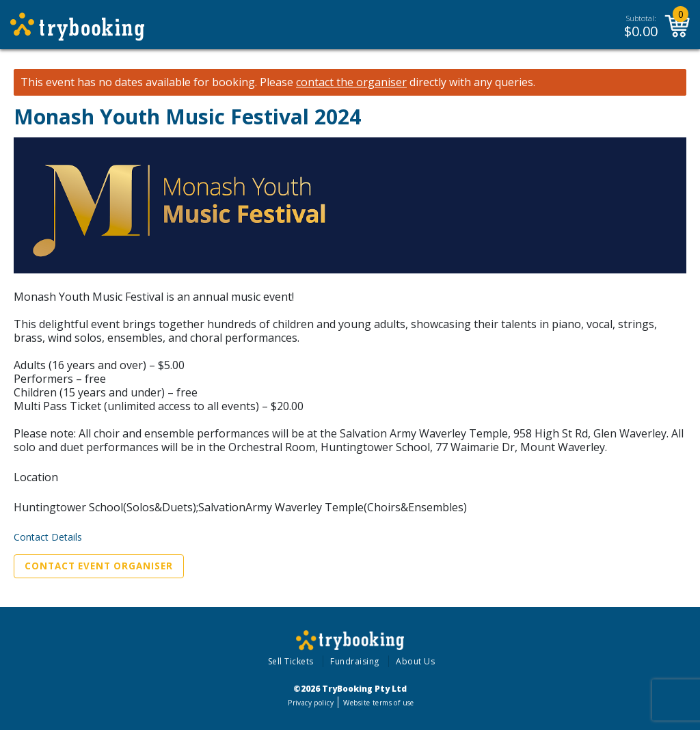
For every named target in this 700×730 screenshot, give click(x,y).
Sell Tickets (291, 661)
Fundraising (355, 661)
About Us (415, 661)
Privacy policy (311, 703)
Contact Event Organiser (99, 566)
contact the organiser (351, 82)
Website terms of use (378, 703)
